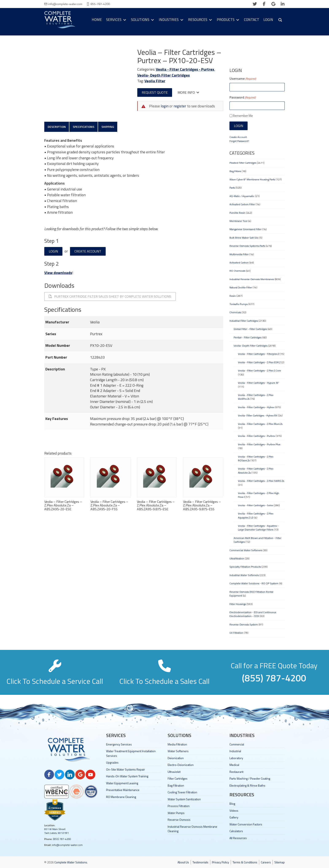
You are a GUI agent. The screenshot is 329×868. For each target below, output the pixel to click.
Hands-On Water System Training (127, 776)
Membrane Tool (238, 221)
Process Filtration (179, 806)
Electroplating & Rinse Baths (247, 785)
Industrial (235, 751)
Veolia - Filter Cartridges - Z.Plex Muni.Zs (260, 424)
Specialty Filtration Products (245, 567)
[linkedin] (283, 4)
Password (243, 97)
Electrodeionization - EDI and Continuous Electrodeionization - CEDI (253, 614)
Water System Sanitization (184, 799)
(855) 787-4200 (62, 839)
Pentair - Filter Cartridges (248, 337)
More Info (188, 92)
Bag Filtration (176, 785)
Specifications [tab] (85, 127)
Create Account (88, 252)
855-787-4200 (100, 4)
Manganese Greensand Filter (245, 229)
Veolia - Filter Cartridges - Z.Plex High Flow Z (258, 495)
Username (243, 78)
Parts (232, 188)
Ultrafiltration (237, 558)
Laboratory (236, 758)
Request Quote (155, 92)
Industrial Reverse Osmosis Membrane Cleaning (192, 829)
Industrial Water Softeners (244, 575)
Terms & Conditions (245, 862)
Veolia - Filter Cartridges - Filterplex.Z (258, 354)
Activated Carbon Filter (242, 204)
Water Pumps (176, 813)
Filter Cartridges (178, 778)
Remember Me (243, 116)
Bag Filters (235, 171)
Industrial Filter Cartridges (244, 321)
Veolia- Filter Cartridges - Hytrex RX (258, 415)
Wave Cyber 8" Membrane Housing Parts (252, 179)
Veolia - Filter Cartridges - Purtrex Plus (259, 444)
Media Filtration (177, 744)
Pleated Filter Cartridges (243, 163)
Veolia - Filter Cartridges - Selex (256, 505)
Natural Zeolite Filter (241, 287)
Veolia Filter (155, 81)
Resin (233, 296)
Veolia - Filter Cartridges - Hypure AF (258, 383)
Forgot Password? (239, 141)
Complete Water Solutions (71, 862)
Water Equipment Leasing (122, 783)
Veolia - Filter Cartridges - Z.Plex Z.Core (259, 371)
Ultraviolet (174, 772)
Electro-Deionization (181, 765)
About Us (183, 862)
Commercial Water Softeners (246, 550)
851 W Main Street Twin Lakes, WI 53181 (57, 831)
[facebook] (264, 4)
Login (53, 252)
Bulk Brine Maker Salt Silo (244, 238)
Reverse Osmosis (179, 820)
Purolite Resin (237, 213)
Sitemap (280, 862)
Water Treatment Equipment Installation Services (131, 753)
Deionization (176, 758)
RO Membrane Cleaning (121, 797)
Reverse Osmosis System (244, 624)
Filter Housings (238, 604)
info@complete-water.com (65, 4)
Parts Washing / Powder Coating (250, 778)
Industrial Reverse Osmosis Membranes (252, 279)
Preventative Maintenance (123, 790)
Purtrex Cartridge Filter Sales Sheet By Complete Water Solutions (110, 297)
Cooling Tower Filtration (182, 792)
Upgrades (112, 762)
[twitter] (255, 4)
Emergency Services (119, 744)
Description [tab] (57, 127)
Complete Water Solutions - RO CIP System (254, 583)
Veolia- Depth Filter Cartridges (164, 75)
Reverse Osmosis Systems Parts (247, 246)
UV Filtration (236, 633)
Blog (232, 804)
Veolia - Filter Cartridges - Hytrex (256, 407)
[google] (273, 4)
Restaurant (236, 772)
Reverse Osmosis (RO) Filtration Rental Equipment (251, 594)
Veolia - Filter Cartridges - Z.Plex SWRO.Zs (261, 481)
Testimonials (200, 862)
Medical (234, 765)
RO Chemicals (237, 271)
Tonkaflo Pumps (239, 304)
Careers (266, 862)
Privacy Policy (220, 862)
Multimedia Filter (239, 254)
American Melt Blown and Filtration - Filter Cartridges (258, 540)
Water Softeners (178, 751)
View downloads (58, 274)
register (180, 106)
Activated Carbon (239, 263)
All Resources (238, 838)
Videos (234, 811)
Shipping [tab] (110, 127)
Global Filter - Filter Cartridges (250, 329)
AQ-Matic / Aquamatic (242, 196)
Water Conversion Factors (246, 824)
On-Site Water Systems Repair (125, 769)
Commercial (237, 744)
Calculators (236, 831)
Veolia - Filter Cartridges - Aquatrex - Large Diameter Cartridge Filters (258, 528)
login (165, 106)
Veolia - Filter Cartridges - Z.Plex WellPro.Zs (256, 397)
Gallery (234, 817)
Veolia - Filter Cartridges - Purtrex (185, 69)
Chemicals (235, 312)
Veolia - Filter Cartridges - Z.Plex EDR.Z (259, 362)
